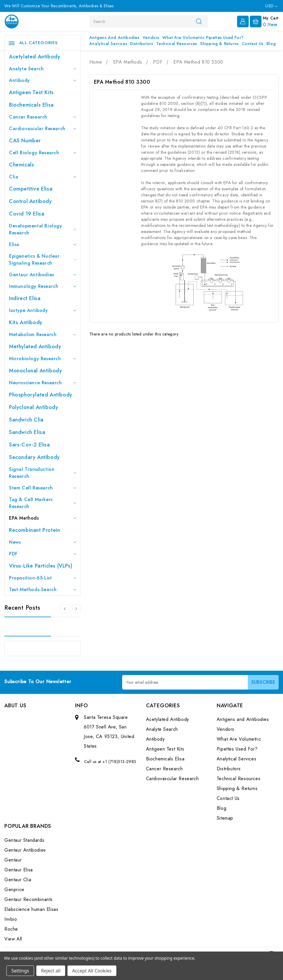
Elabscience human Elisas (31, 909)
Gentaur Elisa (19, 870)
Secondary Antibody (34, 457)
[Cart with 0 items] (264, 21)
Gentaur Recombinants (29, 899)
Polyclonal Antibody (34, 407)
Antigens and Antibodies (114, 37)
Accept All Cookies (92, 971)
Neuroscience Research (42, 383)
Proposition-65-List (42, 578)
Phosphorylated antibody (41, 395)
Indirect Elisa (25, 298)
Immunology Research (42, 286)
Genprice (14, 890)
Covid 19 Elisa (27, 214)
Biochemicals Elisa (31, 105)
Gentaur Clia (18, 880)
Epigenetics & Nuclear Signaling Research (42, 260)
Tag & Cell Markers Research (42, 503)
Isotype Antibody (42, 310)
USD (271, 6)
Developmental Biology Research (42, 229)
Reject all (51, 971)
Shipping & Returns (219, 44)
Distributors (141, 44)
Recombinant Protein (34, 530)
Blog (271, 44)
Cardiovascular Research (42, 129)
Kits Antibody (26, 322)
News (42, 542)
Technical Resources (177, 44)
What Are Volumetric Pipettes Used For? (203, 37)
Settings (20, 971)
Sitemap (225, 818)
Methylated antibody (35, 347)
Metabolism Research (42, 334)
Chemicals (22, 165)
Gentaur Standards (24, 840)
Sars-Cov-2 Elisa (30, 445)
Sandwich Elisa (27, 432)
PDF (42, 554)
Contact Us (253, 44)
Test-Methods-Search (42, 589)
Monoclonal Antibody (35, 371)
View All (13, 939)
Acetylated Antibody (35, 57)
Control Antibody (31, 201)
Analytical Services (108, 44)
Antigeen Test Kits (31, 92)
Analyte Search (42, 69)
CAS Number (25, 141)
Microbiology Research (42, 359)
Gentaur (13, 860)
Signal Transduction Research (42, 473)
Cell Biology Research (42, 153)
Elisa (42, 244)
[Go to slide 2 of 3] (76, 609)
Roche (11, 929)
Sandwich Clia (26, 420)
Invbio (11, 919)
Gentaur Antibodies (42, 275)
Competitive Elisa (31, 189)
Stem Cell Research (42, 488)
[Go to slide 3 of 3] (65, 609)
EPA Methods (42, 518)
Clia (42, 177)
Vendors (151, 37)
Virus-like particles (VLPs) (41, 566)
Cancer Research (42, 117)
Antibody (42, 80)
